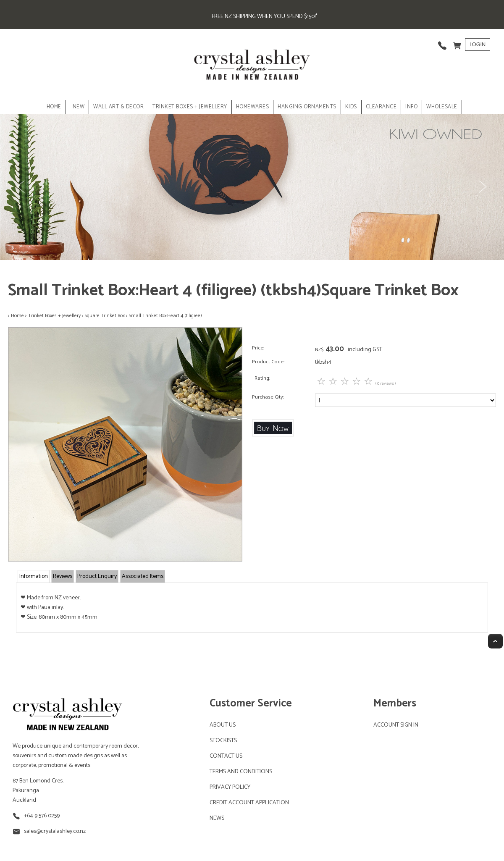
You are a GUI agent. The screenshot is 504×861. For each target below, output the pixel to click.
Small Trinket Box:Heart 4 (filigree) (165, 316)
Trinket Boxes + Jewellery (54, 316)
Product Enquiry (97, 576)
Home (54, 107)
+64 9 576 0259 (42, 816)
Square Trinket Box (105, 316)
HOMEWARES (253, 107)
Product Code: (268, 362)
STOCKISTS (223, 741)
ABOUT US (223, 725)
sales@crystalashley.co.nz (55, 831)
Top (495, 641)
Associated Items (143, 576)
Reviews (63, 576)
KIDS (351, 107)
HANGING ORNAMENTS (307, 107)
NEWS (217, 818)
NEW (79, 107)
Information (34, 576)
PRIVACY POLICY (230, 787)
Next (482, 187)
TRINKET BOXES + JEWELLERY (190, 107)
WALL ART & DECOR (118, 107)
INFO (411, 107)
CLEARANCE (381, 107)
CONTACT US (226, 756)
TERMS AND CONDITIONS (241, 772)
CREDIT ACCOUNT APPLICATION (249, 803)
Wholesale (442, 107)
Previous (22, 187)
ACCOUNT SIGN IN (396, 725)
